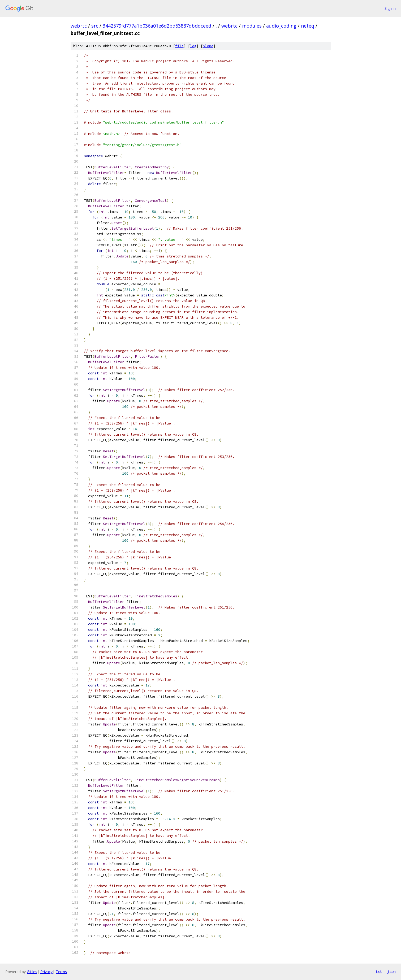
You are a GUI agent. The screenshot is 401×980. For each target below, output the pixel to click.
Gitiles (32, 972)
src (95, 26)
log (193, 46)
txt (379, 972)
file (179, 46)
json (391, 972)
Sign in (390, 8)
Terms (61, 972)
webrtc (79, 26)
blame (208, 46)
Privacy (46, 972)
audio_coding (281, 26)
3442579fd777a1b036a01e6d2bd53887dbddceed (157, 26)
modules (252, 26)
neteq (308, 26)
